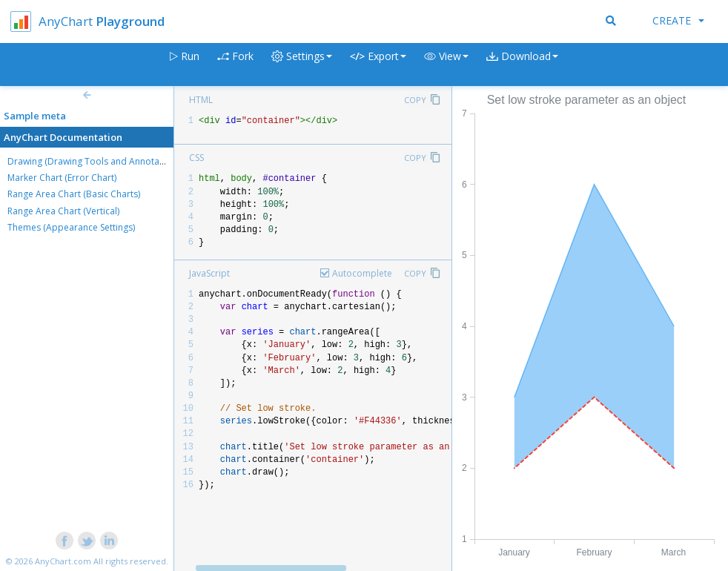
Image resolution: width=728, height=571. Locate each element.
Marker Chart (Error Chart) (62, 178)
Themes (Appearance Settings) (71, 227)
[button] (446, 65)
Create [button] (678, 20)
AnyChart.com (63, 561)
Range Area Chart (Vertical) (63, 211)
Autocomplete (362, 273)
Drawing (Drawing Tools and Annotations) (95, 161)
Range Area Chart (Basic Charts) (74, 194)
